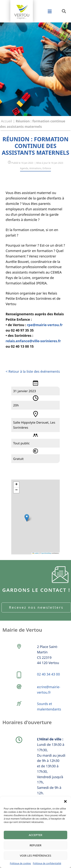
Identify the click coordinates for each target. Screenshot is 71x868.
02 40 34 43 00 (48, 674)
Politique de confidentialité (47, 863)
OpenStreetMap (46, 553)
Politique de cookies (20, 863)
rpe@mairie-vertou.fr (45, 325)
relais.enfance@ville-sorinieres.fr (33, 341)
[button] (65, 801)
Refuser (36, 845)
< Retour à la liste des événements (33, 371)
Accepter (35, 835)
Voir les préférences (36, 855)
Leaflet (35, 553)
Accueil (6, 121)
